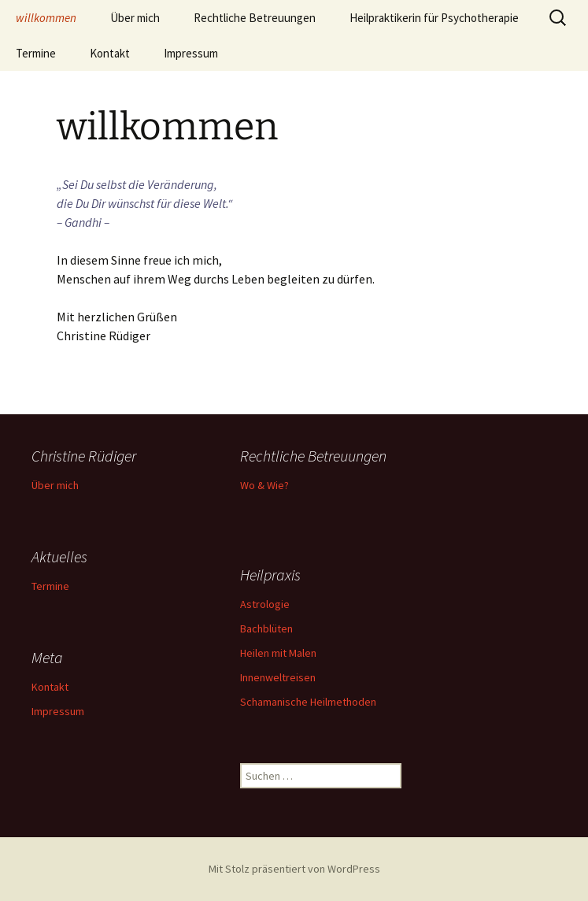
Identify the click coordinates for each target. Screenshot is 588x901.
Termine (36, 53)
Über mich (135, 18)
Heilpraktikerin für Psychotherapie (434, 18)
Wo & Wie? (264, 485)
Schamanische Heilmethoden (308, 702)
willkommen (46, 18)
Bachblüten (266, 628)
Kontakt (110, 53)
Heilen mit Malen (278, 653)
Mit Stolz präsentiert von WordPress (294, 869)
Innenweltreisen (278, 677)
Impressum (191, 53)
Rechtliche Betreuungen (255, 18)
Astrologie (265, 604)
